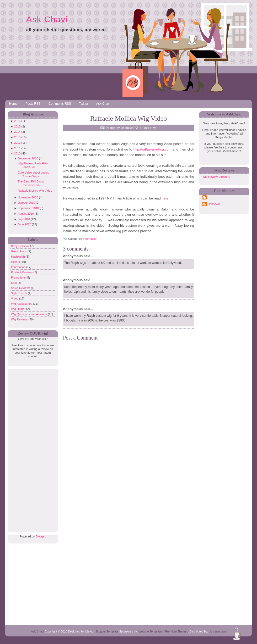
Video (15, 298)
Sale (14, 283)
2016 (17, 121)
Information (19, 267)
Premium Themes (177, 631)
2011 (17, 148)
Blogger (40, 536)
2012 (17, 143)
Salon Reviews (21, 288)
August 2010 (26, 214)
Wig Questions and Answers (30, 314)
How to (16, 262)
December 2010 (28, 158)
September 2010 (28, 208)
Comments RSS (60, 104)
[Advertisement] (31, 447)
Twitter (84, 104)
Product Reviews (22, 272)
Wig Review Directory (216, 177)
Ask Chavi (47, 19)
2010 (17, 153)
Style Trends (19, 293)
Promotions (19, 277)
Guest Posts (19, 251)
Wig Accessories (22, 304)
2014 (17, 132)
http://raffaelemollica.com (152, 149)
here (165, 198)
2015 (17, 126)
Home (13, 104)
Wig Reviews (20, 319)
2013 (17, 137)
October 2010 (26, 203)
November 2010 (28, 197)
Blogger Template (107, 631)
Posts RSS (33, 104)
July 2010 (24, 219)
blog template (217, 631)
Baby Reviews (21, 246)
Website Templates (151, 631)
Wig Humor (19, 309)
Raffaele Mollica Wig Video (35, 191)
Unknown (214, 204)
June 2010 (24, 224)
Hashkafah (18, 257)
